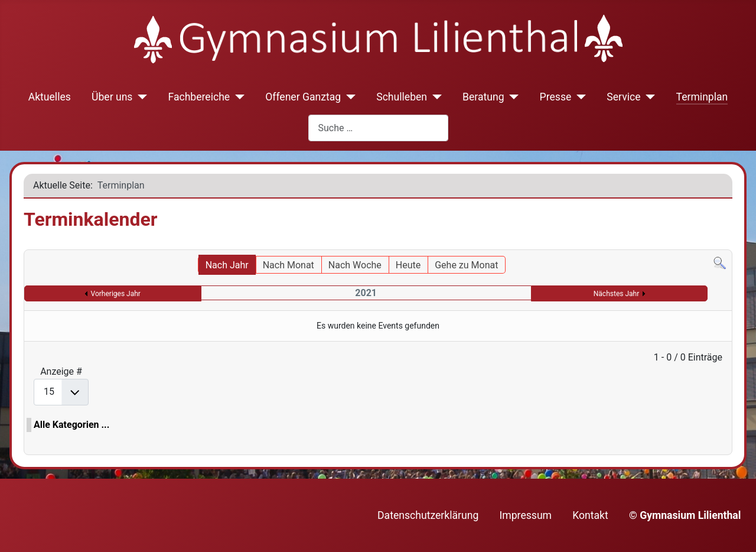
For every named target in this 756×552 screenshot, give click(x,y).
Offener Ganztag (303, 97)
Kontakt (590, 515)
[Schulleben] (434, 97)
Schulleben (402, 97)
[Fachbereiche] (237, 97)
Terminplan (702, 97)
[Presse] (579, 97)
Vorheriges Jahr (116, 294)
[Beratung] (512, 97)
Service (623, 97)
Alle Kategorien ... (71, 425)
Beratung (483, 97)
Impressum (526, 515)
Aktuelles (50, 97)
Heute (408, 265)
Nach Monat (289, 265)
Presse (556, 97)
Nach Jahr (227, 265)
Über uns (112, 97)
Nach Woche (355, 265)
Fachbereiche (199, 97)
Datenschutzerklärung (428, 515)
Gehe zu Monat (466, 265)
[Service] (648, 97)
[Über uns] (140, 97)
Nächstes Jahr (616, 294)
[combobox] (378, 128)
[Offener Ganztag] (348, 97)
